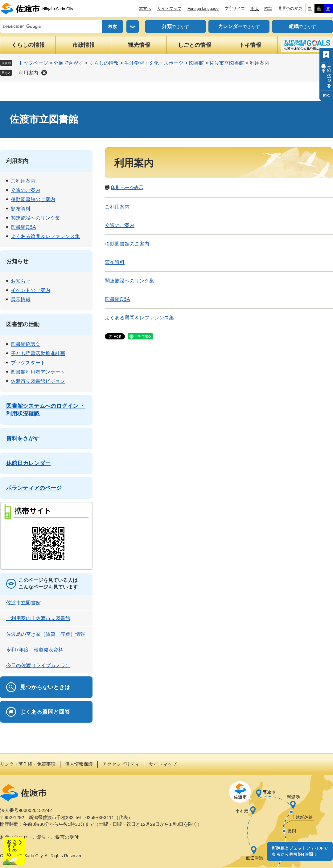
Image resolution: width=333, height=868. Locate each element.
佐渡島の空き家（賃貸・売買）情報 (46, 634)
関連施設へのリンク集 (129, 281)
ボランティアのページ (34, 488)
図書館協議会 (26, 344)
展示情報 (21, 300)
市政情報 (84, 45)
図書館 (196, 63)
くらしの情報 (28, 45)
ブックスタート (28, 363)
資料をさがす (23, 439)
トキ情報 (250, 45)
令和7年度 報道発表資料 (35, 650)
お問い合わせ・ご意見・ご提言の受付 (39, 837)
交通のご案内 (120, 225)
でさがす (175, 26)
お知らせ (17, 261)
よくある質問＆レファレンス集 (139, 318)
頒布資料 (115, 262)
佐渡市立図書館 (227, 63)
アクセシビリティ (121, 764)
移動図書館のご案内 (127, 244)
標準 (268, 8)
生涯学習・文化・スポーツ (154, 63)
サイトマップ (169, 8)
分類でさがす (68, 63)
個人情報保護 (79, 764)
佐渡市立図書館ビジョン (38, 381)
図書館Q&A (117, 299)
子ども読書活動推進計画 (38, 353)
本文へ (145, 8)
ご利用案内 (117, 207)
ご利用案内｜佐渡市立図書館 (38, 618)
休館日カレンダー (28, 463)
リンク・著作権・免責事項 (28, 764)
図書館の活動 (23, 324)
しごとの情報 (195, 45)
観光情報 (139, 45)
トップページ (33, 63)
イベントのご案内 (31, 290)
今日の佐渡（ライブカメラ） (38, 665)
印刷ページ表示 (127, 187)
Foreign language (203, 8)
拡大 (255, 9)
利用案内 (28, 73)
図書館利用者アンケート (38, 372)
